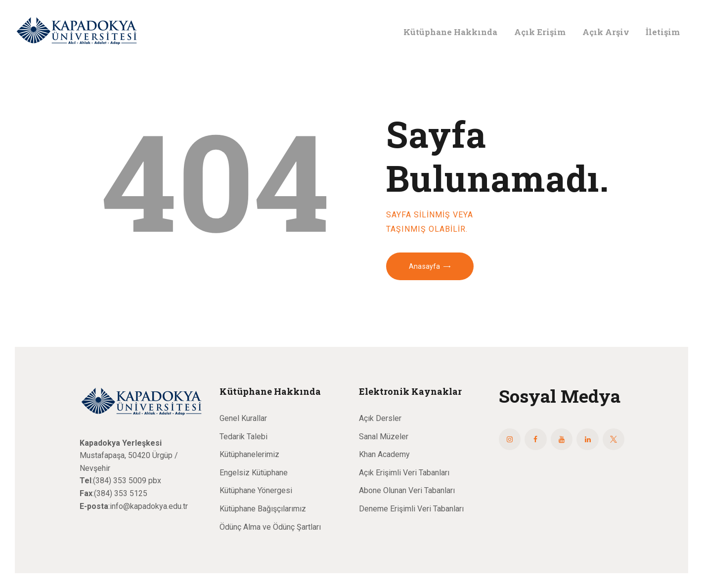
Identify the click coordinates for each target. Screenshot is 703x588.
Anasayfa (424, 266)
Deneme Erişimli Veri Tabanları (411, 509)
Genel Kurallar (243, 418)
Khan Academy (384, 454)
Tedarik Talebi (243, 437)
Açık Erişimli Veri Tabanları (404, 473)
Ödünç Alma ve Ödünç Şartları (270, 527)
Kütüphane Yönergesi (256, 490)
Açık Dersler (380, 418)
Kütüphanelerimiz (249, 454)
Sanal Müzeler (384, 437)
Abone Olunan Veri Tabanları (407, 490)
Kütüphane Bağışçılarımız (263, 509)
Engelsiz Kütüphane (254, 473)
